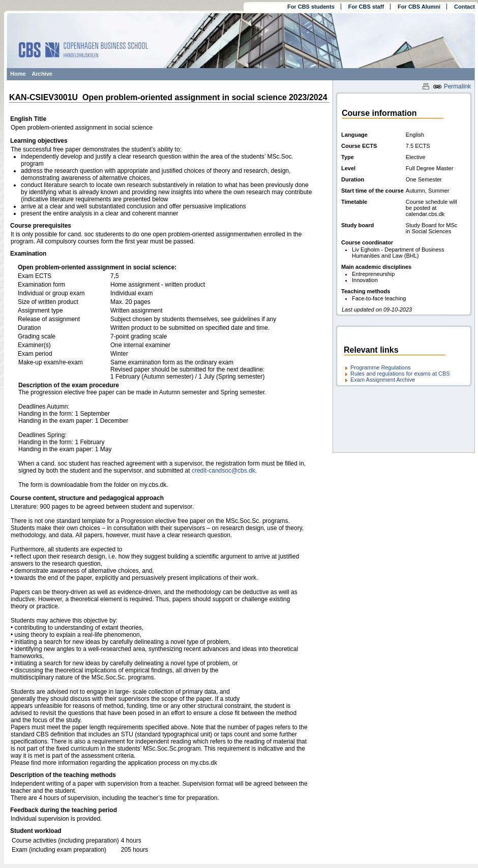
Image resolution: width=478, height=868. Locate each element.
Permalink (452, 86)
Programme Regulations (381, 367)
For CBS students (311, 7)
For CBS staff (366, 7)
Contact (465, 7)
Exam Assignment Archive (383, 380)
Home (18, 74)
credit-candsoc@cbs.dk (223, 471)
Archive (42, 74)
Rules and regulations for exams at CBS (400, 374)
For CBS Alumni (419, 7)
